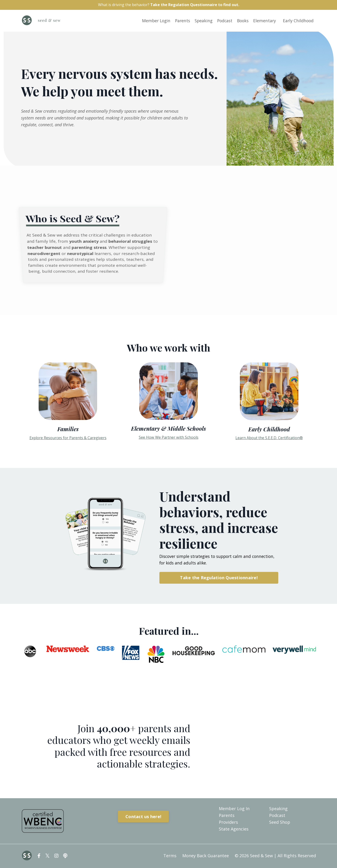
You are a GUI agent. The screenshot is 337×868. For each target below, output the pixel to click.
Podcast (222, 21)
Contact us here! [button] (143, 817)
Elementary (264, 21)
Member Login (151, 21)
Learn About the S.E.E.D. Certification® (269, 438)
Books (241, 21)
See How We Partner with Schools (168, 438)
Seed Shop (280, 823)
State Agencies (234, 829)
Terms (170, 856)
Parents (179, 21)
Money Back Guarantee (206, 856)
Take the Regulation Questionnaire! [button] (219, 578)
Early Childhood (298, 21)
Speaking (200, 21)
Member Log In (234, 809)
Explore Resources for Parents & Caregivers (68, 438)
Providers (228, 823)
